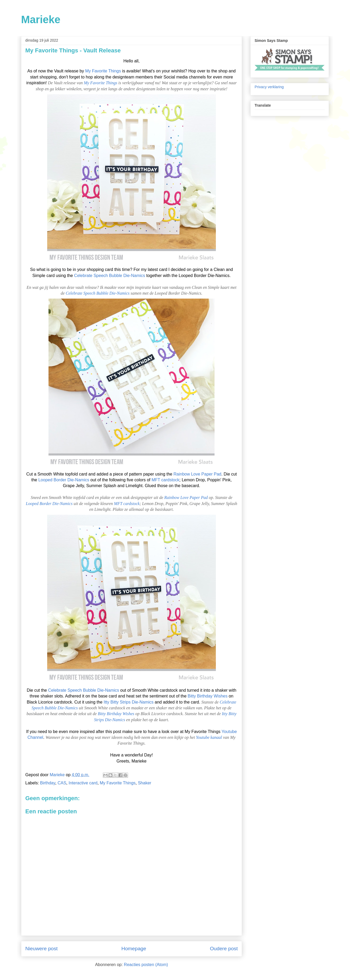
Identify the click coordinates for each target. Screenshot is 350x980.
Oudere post (224, 949)
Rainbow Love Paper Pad (197, 474)
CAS (62, 783)
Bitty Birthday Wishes (208, 696)
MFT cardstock (166, 480)
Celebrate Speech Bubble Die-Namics (110, 276)
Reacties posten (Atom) (146, 965)
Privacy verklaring (269, 87)
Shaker (145, 783)
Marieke (41, 19)
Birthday (48, 783)
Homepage (134, 949)
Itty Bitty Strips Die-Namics (128, 702)
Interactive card (83, 783)
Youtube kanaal (209, 737)
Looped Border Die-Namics (64, 480)
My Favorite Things (103, 71)
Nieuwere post (42, 949)
